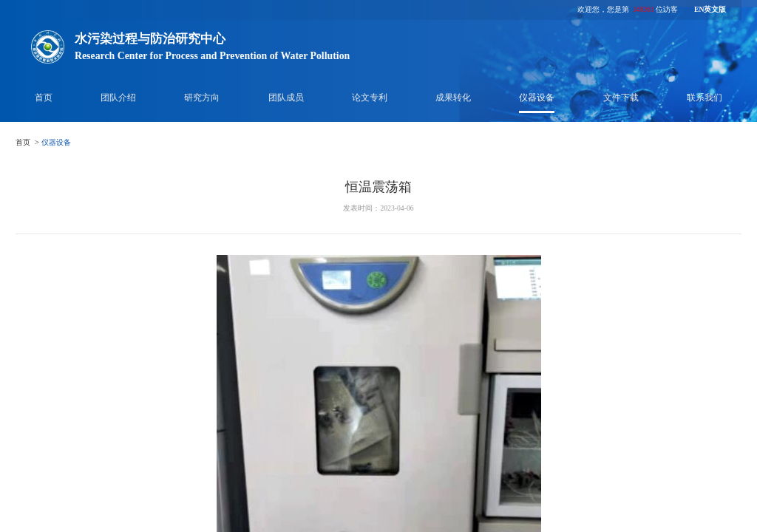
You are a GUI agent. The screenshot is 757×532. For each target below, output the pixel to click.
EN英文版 (710, 9)
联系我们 (705, 98)
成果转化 (453, 98)
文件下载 (621, 98)
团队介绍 (118, 98)
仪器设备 (537, 98)
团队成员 (286, 98)
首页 (44, 98)
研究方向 (202, 98)
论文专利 (370, 98)
